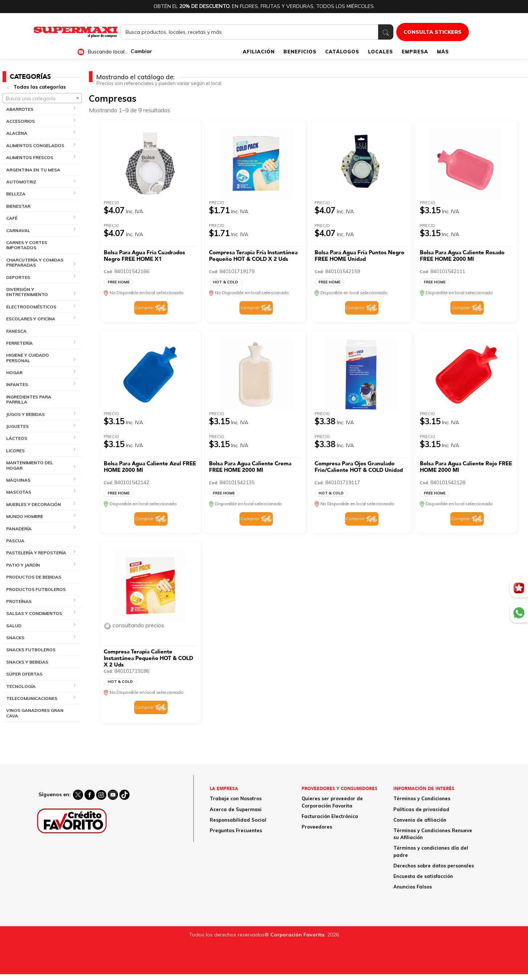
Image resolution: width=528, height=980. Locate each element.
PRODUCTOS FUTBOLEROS (36, 589)
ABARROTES (20, 109)
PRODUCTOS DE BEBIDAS (34, 577)
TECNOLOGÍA (21, 686)
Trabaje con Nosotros (236, 798)
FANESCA (16, 331)
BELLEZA (16, 194)
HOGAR (14, 372)
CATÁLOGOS (342, 52)
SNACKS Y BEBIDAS (27, 662)
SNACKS (15, 638)
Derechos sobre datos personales (434, 866)
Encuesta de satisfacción (423, 876)
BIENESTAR (18, 206)
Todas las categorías (40, 87)
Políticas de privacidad (421, 809)
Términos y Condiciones (422, 798)
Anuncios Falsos (413, 887)
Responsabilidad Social (238, 820)
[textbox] (42, 98)
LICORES (15, 451)
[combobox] (42, 98)
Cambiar (141, 51)
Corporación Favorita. (298, 935)
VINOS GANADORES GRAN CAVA (35, 713)
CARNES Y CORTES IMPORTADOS (27, 245)
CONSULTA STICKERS (433, 32)
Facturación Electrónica (330, 816)
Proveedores (317, 827)
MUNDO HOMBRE (25, 516)
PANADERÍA (19, 529)
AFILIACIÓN (259, 52)
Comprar (144, 307)
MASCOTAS (19, 492)
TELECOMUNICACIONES (32, 698)
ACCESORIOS (21, 121)
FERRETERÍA (19, 343)
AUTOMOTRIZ (21, 182)
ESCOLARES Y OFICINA (31, 319)
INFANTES (17, 384)
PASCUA (15, 541)
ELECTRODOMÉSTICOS (31, 307)
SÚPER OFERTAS (24, 674)
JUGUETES (17, 426)
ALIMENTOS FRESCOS (30, 157)
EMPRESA (415, 52)
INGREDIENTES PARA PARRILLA (29, 399)
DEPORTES (18, 277)
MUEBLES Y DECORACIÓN (34, 504)
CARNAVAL (18, 230)
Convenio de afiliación (420, 820)
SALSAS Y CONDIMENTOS (34, 613)
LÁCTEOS (17, 438)
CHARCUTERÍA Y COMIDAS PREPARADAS (35, 262)
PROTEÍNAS (19, 601)
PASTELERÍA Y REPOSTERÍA (36, 553)
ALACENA (17, 133)
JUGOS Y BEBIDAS (25, 414)
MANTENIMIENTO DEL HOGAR (30, 465)
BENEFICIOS (300, 52)
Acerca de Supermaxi (236, 809)
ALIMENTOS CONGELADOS (35, 145)
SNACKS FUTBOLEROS (31, 650)
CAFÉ (12, 218)
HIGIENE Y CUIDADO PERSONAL (28, 358)
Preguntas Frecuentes (236, 830)
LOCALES (380, 52)
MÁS (443, 52)
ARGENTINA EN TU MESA (33, 170)
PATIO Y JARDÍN (23, 565)
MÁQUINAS (18, 480)
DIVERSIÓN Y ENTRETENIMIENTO (27, 292)
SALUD (14, 626)
